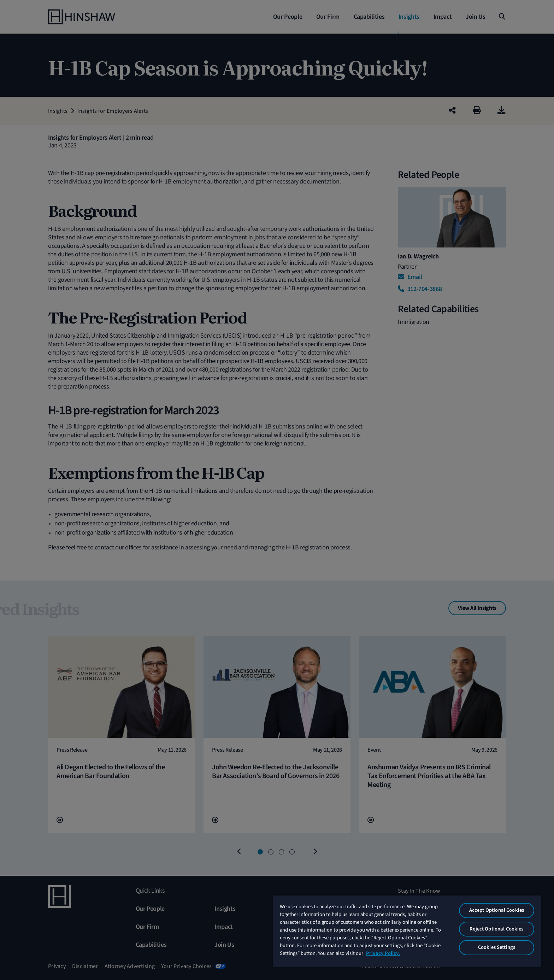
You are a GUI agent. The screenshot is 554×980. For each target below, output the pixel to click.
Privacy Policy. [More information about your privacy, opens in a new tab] (383, 953)
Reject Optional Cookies (496, 929)
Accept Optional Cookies (497, 910)
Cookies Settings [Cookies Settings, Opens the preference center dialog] (497, 947)
